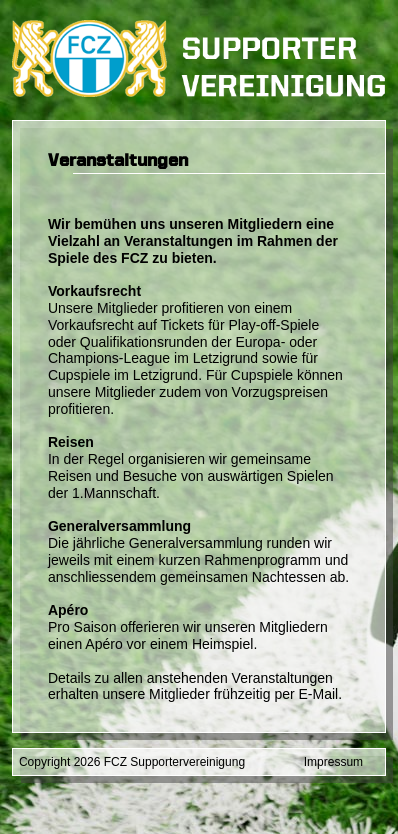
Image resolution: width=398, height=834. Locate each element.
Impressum (333, 762)
